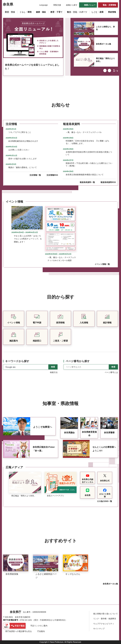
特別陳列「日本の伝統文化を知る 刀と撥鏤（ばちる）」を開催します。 (87, 142)
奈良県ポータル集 (104, 44)
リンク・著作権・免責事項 (105, 619)
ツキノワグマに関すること (20, 132)
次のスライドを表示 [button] (109, 71)
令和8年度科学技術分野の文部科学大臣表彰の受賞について (89, 153)
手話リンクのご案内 (39, 626)
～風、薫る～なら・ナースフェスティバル (84, 132)
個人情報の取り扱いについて (106, 614)
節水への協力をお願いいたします (23, 159)
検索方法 (54, 372)
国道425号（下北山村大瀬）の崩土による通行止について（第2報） (89, 165)
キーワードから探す (17, 361)
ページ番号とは (111, 372)
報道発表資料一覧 (87, 182)
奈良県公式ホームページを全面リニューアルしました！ (32, 67)
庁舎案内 (41, 631)
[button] (42, 5)
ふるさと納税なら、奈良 (105, 28)
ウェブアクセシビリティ (104, 624)
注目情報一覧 (35, 175)
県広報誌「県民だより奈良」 (105, 60)
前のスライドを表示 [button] (105, 71)
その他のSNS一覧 (105, 501)
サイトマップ (99, 629)
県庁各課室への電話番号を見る (19, 631)
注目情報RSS (52, 175)
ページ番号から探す (78, 361)
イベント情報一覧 (102, 264)
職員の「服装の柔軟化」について (23, 167)
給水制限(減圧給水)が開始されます (23, 141)
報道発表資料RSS (108, 182)
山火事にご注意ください (19, 150)
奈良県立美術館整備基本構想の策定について (85, 175)
